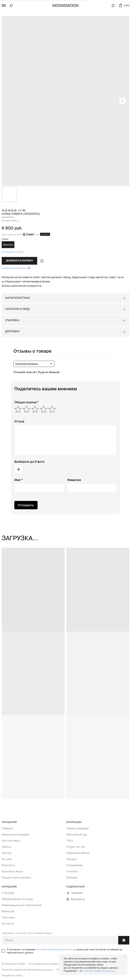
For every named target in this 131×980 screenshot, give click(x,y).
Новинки (7, 828)
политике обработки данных (99, 971)
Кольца (6, 853)
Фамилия (74, 480)
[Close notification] (125, 957)
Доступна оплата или (26, 234)
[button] (4, 5)
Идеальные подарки (15, 834)
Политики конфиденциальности (54, 949)
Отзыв (19, 421)
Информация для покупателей (22, 905)
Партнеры (8, 917)
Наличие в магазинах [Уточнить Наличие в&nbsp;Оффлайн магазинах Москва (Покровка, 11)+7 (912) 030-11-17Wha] (16, 268)
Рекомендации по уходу (17, 899)
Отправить (26, 505)
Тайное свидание (78, 828)
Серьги (6, 847)
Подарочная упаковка (16, 877)
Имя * (19, 480)
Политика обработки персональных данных (27, 970)
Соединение (74, 865)
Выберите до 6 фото (29, 462)
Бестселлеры (11, 841)
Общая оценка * (26, 402)
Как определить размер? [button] (13, 252)
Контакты (8, 924)
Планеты (72, 871)
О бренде (8, 893)
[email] (60, 940)
